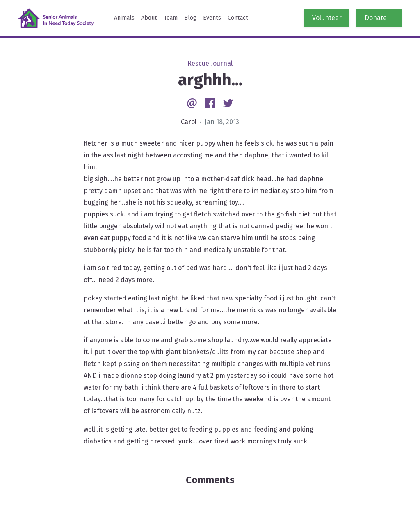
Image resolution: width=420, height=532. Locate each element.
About (149, 18)
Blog (190, 18)
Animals (124, 18)
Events (212, 18)
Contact (238, 18)
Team (171, 18)
